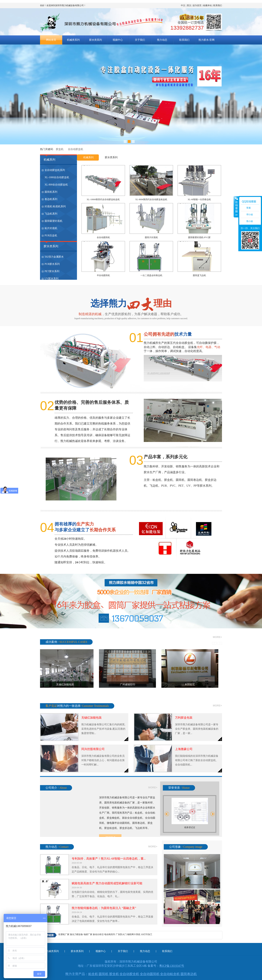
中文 (183, 5)
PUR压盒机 (51, 236)
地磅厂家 (88, 934)
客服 (249, 208)
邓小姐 (250, 215)
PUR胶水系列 (52, 264)
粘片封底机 (51, 228)
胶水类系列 (96, 40)
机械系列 (49, 160)
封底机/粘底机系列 (55, 206)
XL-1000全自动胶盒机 (57, 177)
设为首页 (197, 5)
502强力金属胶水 (54, 257)
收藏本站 (207, 5)
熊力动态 (162, 40)
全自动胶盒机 (76, 149)
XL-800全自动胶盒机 (56, 185)
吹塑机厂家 (64, 934)
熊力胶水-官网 (207, 40)
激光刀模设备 (76, 934)
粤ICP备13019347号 (172, 966)
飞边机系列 (51, 214)
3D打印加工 (147, 934)
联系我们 (218, 5)
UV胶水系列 (51, 279)
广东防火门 (121, 934)
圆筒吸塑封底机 (53, 221)
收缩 (236, 207)
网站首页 (51, 40)
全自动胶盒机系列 (55, 170)
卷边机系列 (51, 199)
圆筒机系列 (51, 192)
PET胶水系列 (52, 271)
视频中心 (118, 40)
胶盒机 (60, 149)
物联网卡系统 (134, 934)
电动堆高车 (110, 934)
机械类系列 (73, 40)
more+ (217, 637)
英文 (189, 5)
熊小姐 (250, 221)
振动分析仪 (98, 934)
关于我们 (140, 40)
